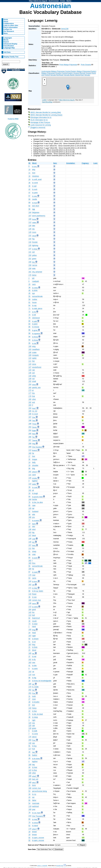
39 (29, 487)
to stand (35, 826)
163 (30, 663)
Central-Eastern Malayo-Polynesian (78, 71)
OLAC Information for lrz (39, 120)
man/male (36, 803)
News (6, 33)
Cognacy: (85, 163)
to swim (35, 669)
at (33, 390)
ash (34, 373)
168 (30, 765)
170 (30, 829)
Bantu (69, 1)
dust (34, 173)
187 (30, 645)
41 (29, 666)
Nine (34, 434)
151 (30, 259)
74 (29, 315)
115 (30, 675)
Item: (55, 163)
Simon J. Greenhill (42, 866)
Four (34, 740)
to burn (35, 582)
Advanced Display (10, 44)
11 (29, 173)
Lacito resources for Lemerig (41, 125)
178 (30, 396)
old (33, 585)
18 (29, 832)
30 (29, 621)
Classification (9, 46)
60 (29, 800)
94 (29, 337)
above (34, 737)
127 (30, 367)
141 (30, 252)
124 (30, 723)
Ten (34, 437)
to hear (35, 767)
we (33, 654)
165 (30, 779)
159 (30, 269)
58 (29, 514)
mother (35, 299)
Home (6, 20)
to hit (34, 312)
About (6, 22)
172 (30, 607)
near (34, 575)
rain (34, 370)
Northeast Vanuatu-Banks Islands (68, 75)
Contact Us (8, 29)
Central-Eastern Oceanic (70, 73)
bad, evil (35, 779)
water (34, 484)
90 (29, 678)
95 (29, 343)
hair (34, 752)
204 (30, 430)
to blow (35, 249)
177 (30, 393)
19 (29, 465)
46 (29, 597)
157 (30, 545)
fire (33, 612)
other (34, 399)
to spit (34, 186)
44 (29, 767)
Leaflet (44, 100)
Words (6, 40)
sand (34, 475)
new (34, 663)
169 (30, 809)
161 (30, 272)
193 (30, 405)
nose (34, 699)
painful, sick (36, 388)
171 (30, 588)
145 (30, 478)
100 (30, 346)
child (34, 554)
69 (29, 203)
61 (29, 302)
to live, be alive (37, 502)
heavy (34, 708)
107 (30, 216)
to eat (34, 656)
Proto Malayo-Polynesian (68, 65)
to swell (35, 572)
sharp (34, 551)
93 (29, 497)
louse (34, 219)
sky (33, 229)
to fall (34, 343)
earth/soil (35, 806)
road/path (36, 281)
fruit (34, 749)
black (34, 535)
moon (34, 232)
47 (29, 193)
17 (29, 456)
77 (29, 520)
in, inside (35, 687)
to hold (35, 819)
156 (30, 262)
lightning (35, 245)
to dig (34, 678)
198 (30, 420)
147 (30, 535)
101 (30, 660)
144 (30, 581)
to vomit (35, 183)
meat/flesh (36, 349)
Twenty (35, 440)
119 (30, 806)
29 (29, 179)
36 (29, 186)
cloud (34, 236)
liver (34, 456)
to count (35, 414)
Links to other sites (11, 25)
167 (30, 636)
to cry (34, 794)
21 (29, 647)
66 (29, 591)
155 (30, 630)
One (34, 417)
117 (30, 749)
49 (29, 758)
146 (30, 373)
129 (30, 232)
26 (29, 752)
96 (29, 468)
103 (30, 349)
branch (35, 450)
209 (30, 447)
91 (29, 746)
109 (30, 355)
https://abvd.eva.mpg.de (38, 1)
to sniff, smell (37, 179)
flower (34, 594)
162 (30, 585)
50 (29, 639)
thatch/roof (36, 618)
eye (34, 293)
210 (30, 816)
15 (29, 785)
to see (34, 597)
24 (29, 633)
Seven (34, 427)
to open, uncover (38, 838)
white (34, 376)
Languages (8, 38)
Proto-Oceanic (86, 65)
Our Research (9, 31)
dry (33, 542)
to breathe (36, 702)
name (34, 578)
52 (29, 826)
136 (30, 529)
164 (30, 610)
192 (30, 402)
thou (34, 563)
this (33, 393)
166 (30, 600)
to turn (34, 167)
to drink (35, 290)
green (34, 259)
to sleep (35, 717)
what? (34, 776)
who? (34, 783)
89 (29, 819)
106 (30, 352)
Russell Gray (60, 866)
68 (29, 199)
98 (29, 209)
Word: (35, 163)
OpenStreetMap (47, 102)
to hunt (35, 203)
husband (35, 511)
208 (30, 444)
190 (30, 399)
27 (29, 699)
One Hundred (37, 447)
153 (30, 532)
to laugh (35, 493)
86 (29, 330)
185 (30, 653)
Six (33, 690)
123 (30, 770)
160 (30, 388)
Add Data (7, 52)
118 (30, 728)
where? (35, 472)
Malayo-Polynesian (58, 71)
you (34, 517)
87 (29, 572)
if (33, 405)
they (34, 645)
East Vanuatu (85, 75)
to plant (35, 324)
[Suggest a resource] (38, 127)
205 (30, 434)
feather (35, 755)
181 (30, 472)
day (34, 765)
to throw (35, 337)
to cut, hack (36, 813)
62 (29, 618)
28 (29, 702)
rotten (34, 223)
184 (30, 499)
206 (30, 437)
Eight (34, 431)
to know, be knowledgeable (42, 681)
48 (29, 717)
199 (30, 424)
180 (30, 453)
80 (29, 321)
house (34, 302)
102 (30, 672)
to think (35, 647)
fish (33, 361)
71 (29, 309)
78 (29, 813)
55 (29, 296)
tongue (35, 459)
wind (34, 529)
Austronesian (54, 1)
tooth (34, 696)
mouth (34, 621)
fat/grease (36, 212)
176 (30, 275)
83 (29, 558)
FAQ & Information (11, 27)
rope (34, 505)
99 (29, 755)
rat (33, 672)
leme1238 (65, 29)
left (33, 278)
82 (29, 206)
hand (34, 627)
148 (30, 376)
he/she (35, 499)
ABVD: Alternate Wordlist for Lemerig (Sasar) (46, 115)
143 (30, 612)
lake (34, 226)
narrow (35, 265)
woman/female (37, 296)
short (34, 385)
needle (35, 199)
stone (34, 364)
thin (34, 262)
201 (30, 693)
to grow (35, 330)
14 (29, 462)
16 (29, 176)
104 (30, 212)
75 (29, 714)
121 (30, 475)
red (33, 379)
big (33, 532)
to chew (35, 288)
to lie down (36, 759)
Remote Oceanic (86, 73)
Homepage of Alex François (40, 122)
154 (30, 384)
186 (30, 517)
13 (29, 524)
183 (30, 563)
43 (29, 797)
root (34, 675)
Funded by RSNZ (13, 119)
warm (34, 604)
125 (30, 726)
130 (30, 743)
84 (29, 324)
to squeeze (36, 334)
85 (29, 327)
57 (29, 511)
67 (29, 196)
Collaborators (9, 23)
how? (34, 408)
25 (29, 284)
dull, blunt (36, 206)
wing (34, 346)
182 (30, 561)
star (34, 743)
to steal (35, 624)
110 (30, 358)
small (34, 381)
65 (29, 505)
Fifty (34, 444)
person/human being (40, 791)
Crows (63, 1)
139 (30, 539)
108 (30, 219)
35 (29, 183)
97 (29, 705)
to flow (35, 770)
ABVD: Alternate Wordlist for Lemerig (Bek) (46, 112)
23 (29, 650)
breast (34, 832)
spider (34, 358)
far (33, 453)
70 (29, 822)
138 (30, 603)
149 (30, 379)
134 (30, 242)
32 (29, 459)
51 (29, 642)
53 (29, 791)
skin (34, 527)
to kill (34, 315)
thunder (35, 242)
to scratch (36, 521)
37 (29, 656)
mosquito (35, 355)
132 (30, 239)
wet (33, 252)
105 (30, 508)
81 (29, 551)
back (34, 524)
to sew (35, 196)
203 (30, 427)
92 (29, 838)
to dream (35, 639)
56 (29, 554)
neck (34, 284)
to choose (36, 327)
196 (30, 414)
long (34, 630)
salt (33, 726)
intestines (36, 176)
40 (29, 290)
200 (30, 740)
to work (35, 558)
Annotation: (71, 163)
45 (29, 293)
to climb (35, 607)
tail (33, 508)
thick (34, 546)
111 (30, 361)
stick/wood (36, 318)
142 (30, 708)
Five (34, 693)
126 (30, 226)
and (34, 402)
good (34, 610)
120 (30, 364)
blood (34, 650)
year (34, 809)
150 (30, 255)
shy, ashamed (37, 272)
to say (34, 305)
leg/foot (35, 481)
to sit (34, 642)
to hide (35, 588)
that (34, 396)
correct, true (36, 600)
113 (30, 450)
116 (30, 594)
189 (30, 782)
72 (29, 312)
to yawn (35, 193)
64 (29, 305)
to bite (34, 666)
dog (34, 468)
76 (29, 502)
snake (34, 352)
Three (34, 424)
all (33, 490)
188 (30, 776)
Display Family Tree (11, 57)
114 (30, 615)
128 (30, 229)
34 (29, 794)
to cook (35, 487)
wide (34, 269)
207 (30, 440)
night (34, 636)
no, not (35, 411)
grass (34, 728)
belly (34, 462)
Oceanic (58, 73)
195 (30, 411)
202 (30, 690)
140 (30, 542)
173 (30, 390)
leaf (34, 615)
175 (30, 737)
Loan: (96, 163)
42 (29, 189)
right (34, 720)
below (34, 275)
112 (30, 222)
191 (30, 490)
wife (34, 514)
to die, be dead (37, 714)
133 (30, 370)
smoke (35, 478)
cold (34, 539)
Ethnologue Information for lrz (41, 117)
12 (29, 527)
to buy (34, 746)
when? (35, 829)
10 (29, 170)
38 (29, 288)
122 (30, 484)
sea (34, 723)
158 (30, 265)
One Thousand (37, 816)
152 (30, 381)
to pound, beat (37, 497)
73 (29, 624)
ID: (30, 163)
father (34, 800)
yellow (34, 255)
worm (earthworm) (39, 216)
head (34, 633)
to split (35, 321)
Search (6, 42)
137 (30, 249)
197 (30, 417)
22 (29, 711)
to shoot (35, 823)
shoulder (35, 465)
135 (30, 245)
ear (33, 797)
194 (30, 408)
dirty (34, 170)
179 (30, 575)
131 (30, 236)
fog (33, 239)
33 (29, 493)
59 (29, 299)
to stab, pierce (37, 309)
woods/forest (37, 367)
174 (30, 687)
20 (29, 681)
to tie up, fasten (38, 591)
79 (29, 318)
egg (34, 209)
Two (34, 421)
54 (29, 803)
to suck (35, 189)
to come (35, 734)
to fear (34, 711)
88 (29, 333)
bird (34, 705)
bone (34, 785)
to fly (34, 660)
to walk (35, 731)
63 (29, 578)
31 (29, 696)
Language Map (9, 48)
